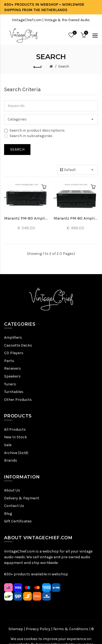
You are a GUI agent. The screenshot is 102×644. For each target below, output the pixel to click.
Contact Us (14, 506)
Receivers (13, 368)
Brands (11, 460)
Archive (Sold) (16, 453)
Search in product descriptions (34, 130)
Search (64, 66)
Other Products (18, 400)
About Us (12, 490)
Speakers (12, 376)
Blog (8, 514)
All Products (15, 429)
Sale (8, 445)
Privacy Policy (38, 629)
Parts (9, 361)
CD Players (14, 353)
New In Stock (16, 437)
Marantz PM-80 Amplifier (26, 218)
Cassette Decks (18, 345)
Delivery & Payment (22, 498)
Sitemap (16, 629)
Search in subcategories (28, 136)
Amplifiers (13, 337)
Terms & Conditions (71, 629)
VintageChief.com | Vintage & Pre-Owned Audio (51, 20)
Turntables (14, 392)
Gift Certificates (18, 521)
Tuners (10, 384)
